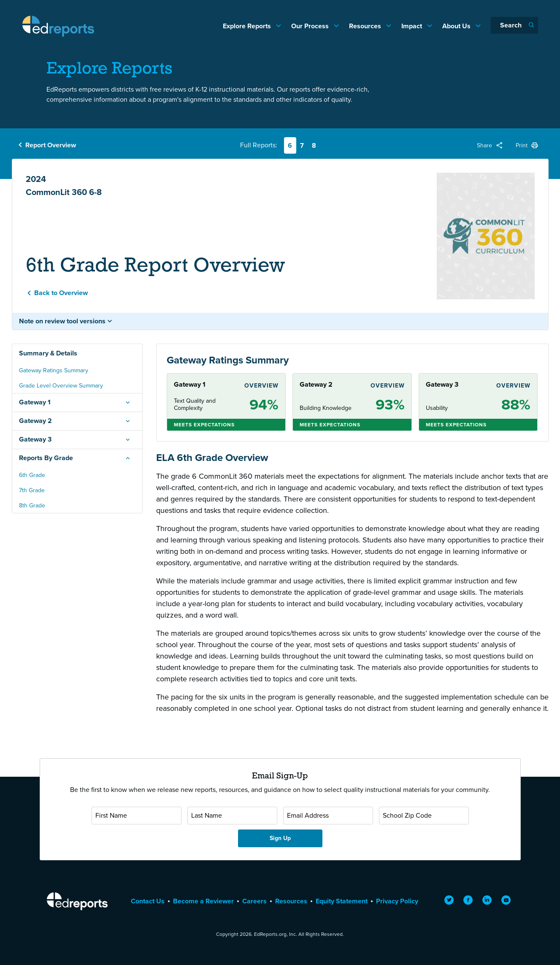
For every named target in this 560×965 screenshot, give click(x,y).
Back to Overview (61, 293)
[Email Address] (328, 816)
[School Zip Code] (424, 816)
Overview (261, 386)
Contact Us (148, 901)
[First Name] (137, 816)
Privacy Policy (397, 901)
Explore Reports (248, 26)
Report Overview (51, 145)
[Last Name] (232, 816)
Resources (366, 26)
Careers (254, 901)
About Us (457, 26)
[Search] (514, 25)
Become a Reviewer (203, 901)
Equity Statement (342, 901)
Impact (413, 26)
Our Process (311, 26)
